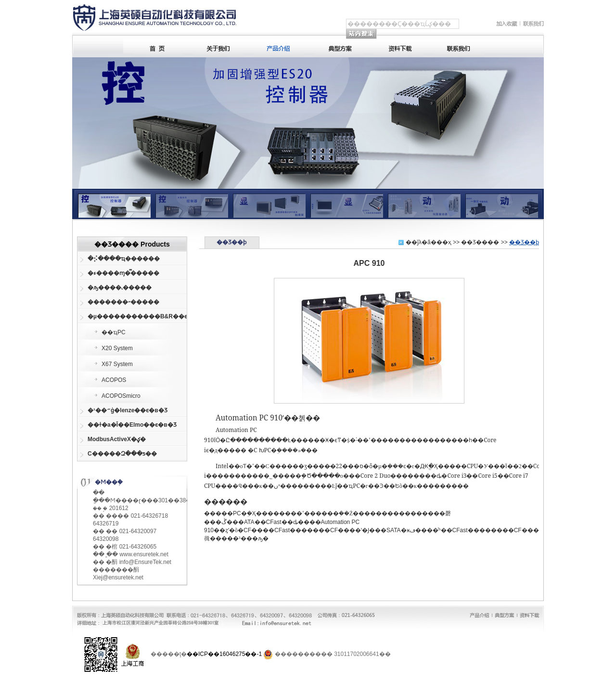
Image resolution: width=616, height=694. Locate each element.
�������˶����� (123, 302)
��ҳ (444, 242)
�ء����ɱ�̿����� (123, 273)
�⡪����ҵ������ (124, 259)
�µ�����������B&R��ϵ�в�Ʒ (132, 316)
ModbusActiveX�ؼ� (117, 439)
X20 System (117, 348)
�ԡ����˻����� (120, 288)
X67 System (117, 364)
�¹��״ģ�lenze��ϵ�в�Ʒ (128, 410)
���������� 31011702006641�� (333, 654)
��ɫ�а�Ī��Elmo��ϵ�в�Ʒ (132, 425)
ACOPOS (114, 380)
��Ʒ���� (480, 242)
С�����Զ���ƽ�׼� (122, 454)
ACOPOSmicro (121, 396)
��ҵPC (114, 332)
